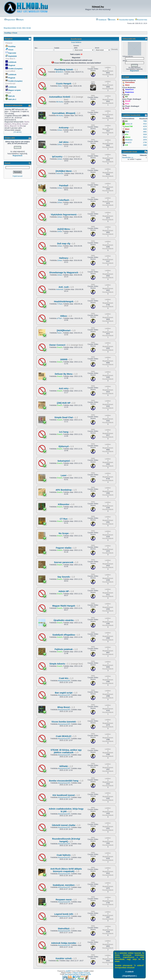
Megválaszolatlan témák (12, 28)
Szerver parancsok (64, 562)
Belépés (20, 20)
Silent (127, 85)
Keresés (112, 20)
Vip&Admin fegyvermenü (64, 215)
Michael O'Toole (86, 974)
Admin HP (64, 591)
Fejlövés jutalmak (64, 649)
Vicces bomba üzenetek (64, 722)
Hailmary (64, 258)
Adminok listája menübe (64, 943)
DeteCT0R (129, 126)
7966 (145, 121)
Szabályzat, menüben (64, 885)
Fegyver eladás (64, 548)
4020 (145, 129)
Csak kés (64, 678)
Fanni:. (60, 333)
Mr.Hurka (60, 102)
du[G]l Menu (64, 229)
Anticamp (64, 128)
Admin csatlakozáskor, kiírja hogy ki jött (66, 810)
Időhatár (64, 766)
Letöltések (12, 62)
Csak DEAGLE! (64, 736)
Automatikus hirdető (60, 97)
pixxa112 (128, 142)
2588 (145, 145)
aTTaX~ (60, 318)
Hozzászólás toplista (125, 20)
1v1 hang (64, 432)
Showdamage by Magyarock (64, 273)
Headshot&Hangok (64, 301)
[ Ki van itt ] (18, 132)
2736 (145, 142)
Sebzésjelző (64, 461)
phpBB (68, 971)
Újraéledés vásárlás (64, 620)
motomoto (60, 173)
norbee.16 (129, 124)
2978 (145, 140)
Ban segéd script (64, 693)
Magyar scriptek (14, 90)
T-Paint (60, 304)
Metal (127, 132)
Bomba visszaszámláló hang (64, 781)
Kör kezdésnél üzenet (64, 795)
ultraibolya (129, 140)
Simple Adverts (57, 664)
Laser (64, 475)
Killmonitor (64, 504)
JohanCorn (129, 89)
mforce (128, 137)
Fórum (11, 50)
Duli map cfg (64, 244)
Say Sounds (64, 577)
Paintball (64, 186)
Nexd (127, 108)
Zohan (60, 130)
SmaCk (60, 347)
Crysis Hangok (64, 84)
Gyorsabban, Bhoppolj (64, 113)
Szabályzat (101, 20)
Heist (60, 86)
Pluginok (12, 65)
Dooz (127, 104)
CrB (126, 145)
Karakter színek (64, 958)
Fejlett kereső (18, 176)
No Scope (64, 533)
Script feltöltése (76, 42)
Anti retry (64, 388)
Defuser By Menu (64, 374)
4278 (145, 126)
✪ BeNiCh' (60, 72)
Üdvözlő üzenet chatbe (64, 825)
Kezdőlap (12, 46)
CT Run (64, 519)
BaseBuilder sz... (128, 157)
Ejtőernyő (64, 446)
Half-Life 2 (12, 99)
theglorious (129, 92)
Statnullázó (64, 929)
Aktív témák (26, 28)
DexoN (128, 101)
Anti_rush (64, 287)
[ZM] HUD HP (64, 403)
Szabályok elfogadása (64, 635)
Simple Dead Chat (64, 417)
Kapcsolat (12, 53)
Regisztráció (10, 20)
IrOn (127, 134)
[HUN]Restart (64, 330)
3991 (145, 132)
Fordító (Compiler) (15, 69)
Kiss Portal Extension (72, 974)
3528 (145, 134)
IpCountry (57, 157)
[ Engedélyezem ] (129, 976)
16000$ (64, 359)
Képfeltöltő (12, 56)
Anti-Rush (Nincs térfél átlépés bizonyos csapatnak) (66, 870)
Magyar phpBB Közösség (82, 973)
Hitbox (64, 316)
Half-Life (12, 96)
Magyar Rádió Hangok (64, 606)
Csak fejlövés (64, 855)
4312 (145, 124)
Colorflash (64, 200)
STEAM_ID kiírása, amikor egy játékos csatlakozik (66, 751)
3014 (145, 137)
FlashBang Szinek (64, 69)
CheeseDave (130, 82)
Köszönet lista (141, 20)
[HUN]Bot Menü (64, 171)
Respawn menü (64, 900)
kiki (58, 961)
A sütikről (130, 972)
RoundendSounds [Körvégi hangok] (66, 840)
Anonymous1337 (64, 681)
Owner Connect (57, 345)
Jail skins (64, 142)
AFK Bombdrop (64, 490)
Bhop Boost (64, 707)
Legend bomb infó (64, 914)
